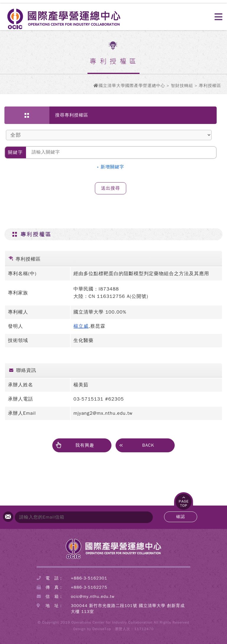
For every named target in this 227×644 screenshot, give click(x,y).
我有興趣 (75, 445)
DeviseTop (102, 629)
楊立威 (81, 326)
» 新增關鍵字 (111, 167)
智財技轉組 (182, 86)
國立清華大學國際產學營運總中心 (132, 86)
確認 (181, 517)
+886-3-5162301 (89, 578)
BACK (136, 445)
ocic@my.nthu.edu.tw (93, 597)
